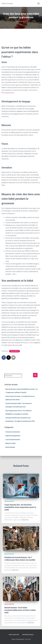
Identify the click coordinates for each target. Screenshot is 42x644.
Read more (25, 520)
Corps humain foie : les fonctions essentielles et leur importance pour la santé (20, 507)
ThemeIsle (28, 639)
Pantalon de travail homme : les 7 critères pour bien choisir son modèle (20, 559)
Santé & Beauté (15, 351)
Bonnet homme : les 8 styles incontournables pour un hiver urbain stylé (20, 610)
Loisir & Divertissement (13, 440)
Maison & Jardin (10, 443)
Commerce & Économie (13, 432)
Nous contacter (14, 635)
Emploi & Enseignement (13, 436)
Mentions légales (28, 635)
